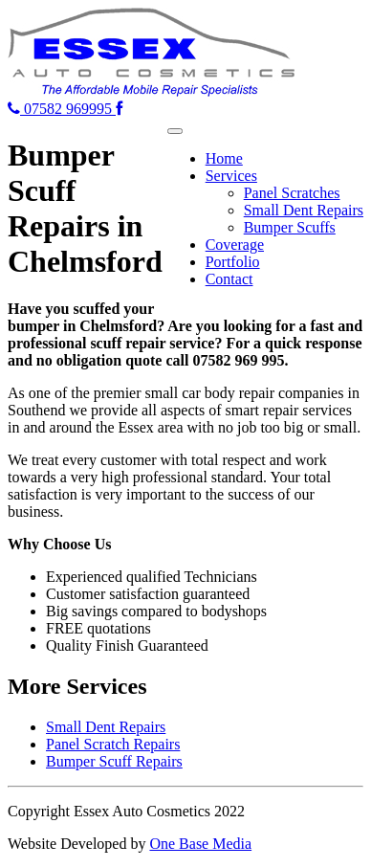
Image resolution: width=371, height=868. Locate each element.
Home (224, 158)
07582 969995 (62, 109)
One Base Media (200, 844)
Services (231, 176)
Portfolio (233, 262)
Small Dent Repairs (304, 210)
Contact (229, 279)
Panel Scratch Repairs (113, 744)
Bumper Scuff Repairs (114, 761)
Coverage (235, 245)
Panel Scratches (292, 193)
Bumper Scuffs (290, 227)
